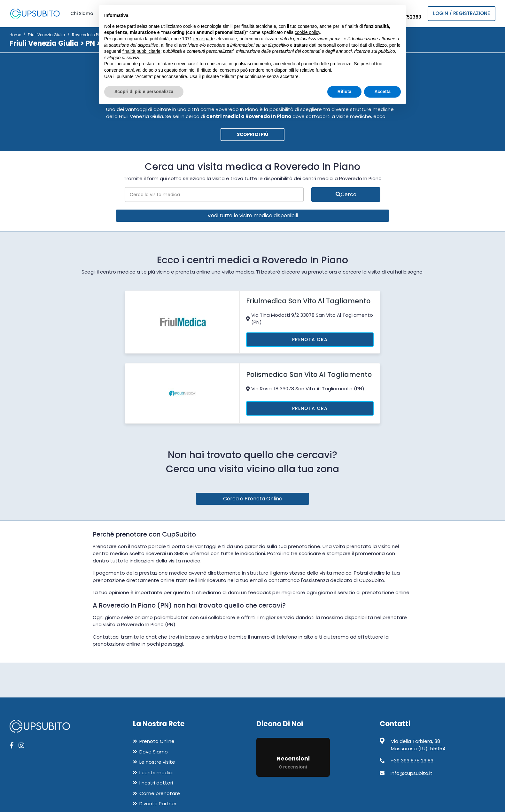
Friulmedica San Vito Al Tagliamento (308, 301)
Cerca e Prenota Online (253, 499)
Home (15, 35)
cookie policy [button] (307, 32)
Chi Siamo (82, 13)
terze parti (203, 39)
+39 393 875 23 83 (412, 761)
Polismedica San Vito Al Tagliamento (309, 374)
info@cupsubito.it (412, 773)
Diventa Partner (158, 804)
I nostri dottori (156, 783)
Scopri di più (252, 134)
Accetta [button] (382, 92)
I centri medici (156, 772)
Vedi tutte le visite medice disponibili (253, 215)
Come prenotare (160, 793)
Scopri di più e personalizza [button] (144, 92)
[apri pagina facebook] (12, 745)
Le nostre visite (157, 762)
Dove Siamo (154, 752)
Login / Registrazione (462, 13)
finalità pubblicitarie (141, 51)
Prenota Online (157, 741)
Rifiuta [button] (345, 92)
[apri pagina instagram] (21, 745)
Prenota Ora (310, 339)
